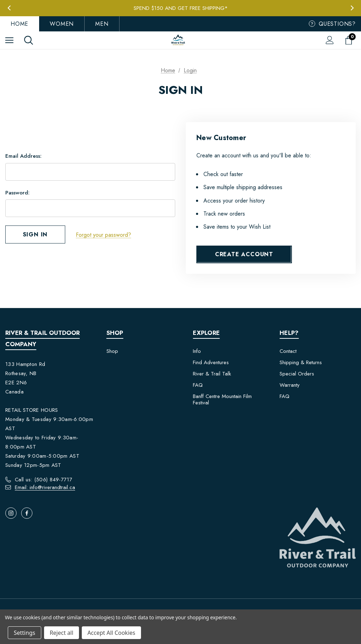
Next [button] (352, 8)
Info (197, 351)
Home (19, 24)
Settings (25, 633)
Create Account (244, 254)
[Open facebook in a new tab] (27, 513)
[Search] (29, 40)
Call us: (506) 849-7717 (44, 480)
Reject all (62, 633)
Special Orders (297, 374)
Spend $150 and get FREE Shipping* (181, 8)
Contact (288, 351)
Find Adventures (211, 362)
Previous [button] (9, 8)
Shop (112, 351)
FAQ (198, 385)
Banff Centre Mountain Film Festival (222, 399)
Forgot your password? (103, 235)
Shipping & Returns (301, 362)
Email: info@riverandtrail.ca (45, 487)
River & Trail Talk (212, 374)
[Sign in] (330, 40)
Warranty (290, 385)
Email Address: (23, 156)
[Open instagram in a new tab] (11, 513)
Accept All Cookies (111, 633)
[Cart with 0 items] (350, 40)
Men (102, 24)
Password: (17, 193)
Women (62, 24)
